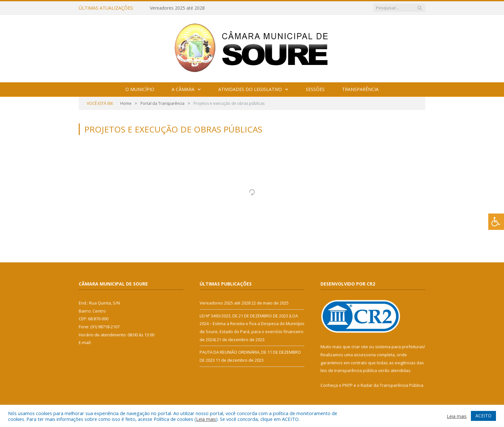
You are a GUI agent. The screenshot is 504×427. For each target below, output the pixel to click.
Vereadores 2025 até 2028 (177, 8)
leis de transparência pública (349, 370)
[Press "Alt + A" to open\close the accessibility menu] (496, 222)
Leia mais (206, 419)
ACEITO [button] (483, 416)
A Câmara (183, 89)
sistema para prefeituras (400, 347)
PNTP (347, 385)
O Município (140, 89)
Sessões (315, 89)
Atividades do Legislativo (250, 89)
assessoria (365, 355)
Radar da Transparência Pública (392, 385)
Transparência (360, 89)
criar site (360, 347)
